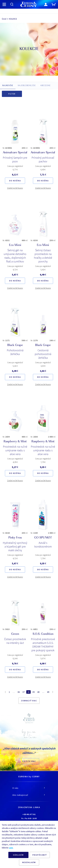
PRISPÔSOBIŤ (40, 855)
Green (15, 634)
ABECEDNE (45, 85)
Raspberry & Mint (15, 442)
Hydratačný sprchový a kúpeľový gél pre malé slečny (15, 546)
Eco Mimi (15, 245)
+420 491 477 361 (29, 814)
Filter (12, 94)
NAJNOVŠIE (8, 85)
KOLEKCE (13, 19)
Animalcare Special (15, 153)
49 (48, 692)
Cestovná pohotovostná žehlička (43, 354)
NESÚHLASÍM (29, 862)
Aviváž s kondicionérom (43, 545)
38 (28, 692)
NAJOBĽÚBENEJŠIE (27, 85)
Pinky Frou (15, 538)
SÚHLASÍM (18, 855)
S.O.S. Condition (43, 634)
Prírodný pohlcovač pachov (43, 159)
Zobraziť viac (29, 701)
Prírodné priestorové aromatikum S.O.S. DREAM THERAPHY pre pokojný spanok (43, 645)
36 (19, 692)
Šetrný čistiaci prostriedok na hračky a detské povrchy (43, 256)
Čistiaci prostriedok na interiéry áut (15, 641)
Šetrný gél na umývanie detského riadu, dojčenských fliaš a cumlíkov (15, 256)
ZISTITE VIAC (29, 761)
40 (38, 692)
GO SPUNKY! (43, 538)
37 (24, 692)
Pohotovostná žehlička (15, 352)
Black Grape (15, 345)
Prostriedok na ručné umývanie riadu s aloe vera (15, 450)
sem (11, 848)
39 (33, 692)
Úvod (4, 19)
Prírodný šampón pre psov (15, 159)
